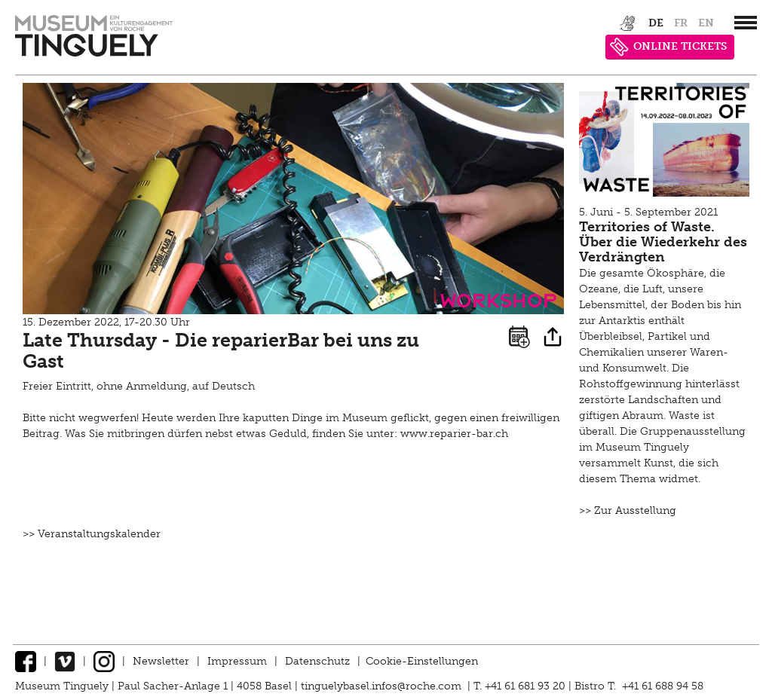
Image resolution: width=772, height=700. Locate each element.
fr (681, 23)
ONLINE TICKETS (668, 47)
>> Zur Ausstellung (628, 510)
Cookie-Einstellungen (422, 661)
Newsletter (161, 661)
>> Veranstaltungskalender (92, 534)
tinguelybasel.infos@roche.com (383, 686)
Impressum (237, 661)
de (656, 23)
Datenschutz (317, 661)
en (706, 23)
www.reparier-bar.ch (454, 434)
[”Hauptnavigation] (746, 23)
